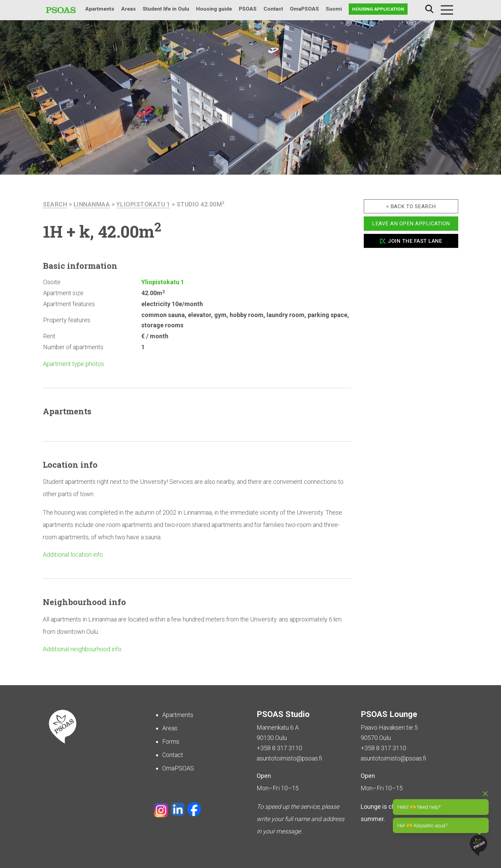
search (55, 204)
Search (429, 9)
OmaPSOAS (304, 9)
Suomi (334, 9)
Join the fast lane (415, 241)
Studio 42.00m (201, 204)
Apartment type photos (73, 364)
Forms (171, 741)
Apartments (100, 9)
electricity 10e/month (172, 304)
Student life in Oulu (166, 9)
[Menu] (447, 10)
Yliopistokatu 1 (143, 204)
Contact (273, 9)
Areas (129, 9)
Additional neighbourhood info (82, 649)
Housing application (378, 9)
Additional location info (73, 555)
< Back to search (411, 206)
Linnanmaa (92, 204)
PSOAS (248, 9)
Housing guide (214, 9)
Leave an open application (411, 224)
